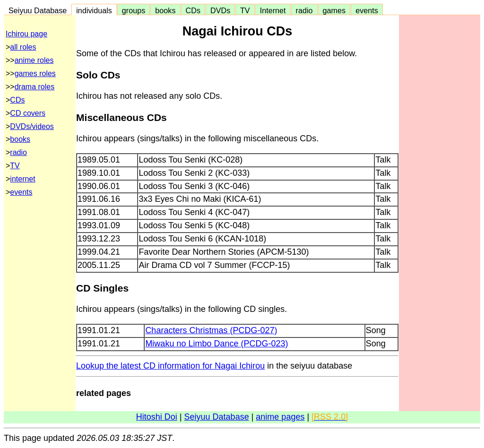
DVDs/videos (32, 126)
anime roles (34, 60)
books (165, 10)
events (367, 10)
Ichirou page (26, 34)
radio (304, 10)
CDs (193, 10)
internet (22, 179)
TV (245, 10)
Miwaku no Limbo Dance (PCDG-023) (216, 344)
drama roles (35, 87)
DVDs (220, 10)
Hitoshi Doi (157, 417)
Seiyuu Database (38, 10)
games (334, 10)
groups (134, 10)
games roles (35, 73)
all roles (23, 47)
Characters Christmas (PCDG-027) (211, 330)
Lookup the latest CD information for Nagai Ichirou (170, 366)
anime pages (280, 417)
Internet (273, 10)
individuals (94, 10)
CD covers (28, 113)
